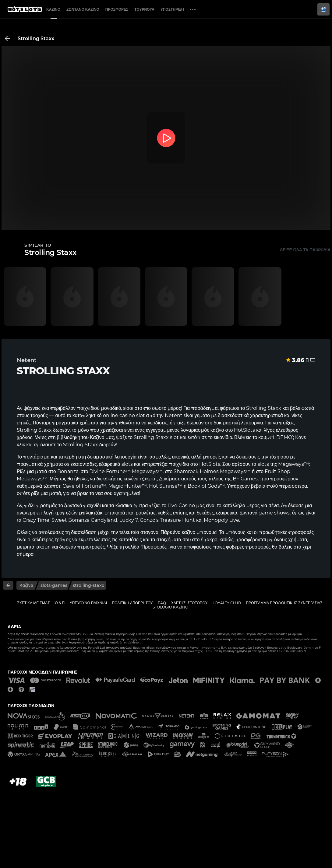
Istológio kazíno (170, 607)
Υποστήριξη (172, 9)
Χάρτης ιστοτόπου (189, 603)
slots (263, 464)
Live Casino (181, 505)
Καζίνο (53, 9)
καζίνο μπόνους (199, 532)
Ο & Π (60, 603)
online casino (119, 415)
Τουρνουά (144, 9)
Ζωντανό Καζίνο (83, 9)
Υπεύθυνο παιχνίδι (88, 603)
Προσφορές (117, 9)
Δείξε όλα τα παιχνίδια (305, 250)
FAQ (162, 603)
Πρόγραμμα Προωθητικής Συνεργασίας (284, 603)
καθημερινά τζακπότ (39, 486)
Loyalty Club (227, 603)
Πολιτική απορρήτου (132, 603)
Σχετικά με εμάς (34, 603)
